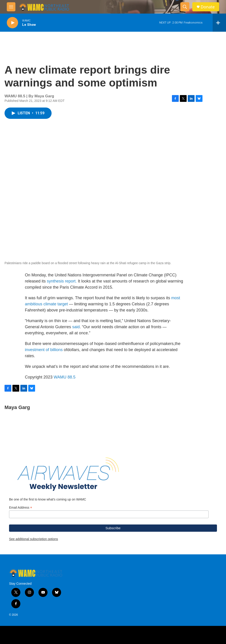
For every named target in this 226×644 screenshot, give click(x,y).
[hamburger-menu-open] (11, 7)
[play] (12, 23)
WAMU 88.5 (64, 377)
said (76, 327)
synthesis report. (62, 281)
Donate (208, 7)
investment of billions (44, 350)
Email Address (21, 508)
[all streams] (219, 23)
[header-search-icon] (185, 7)
